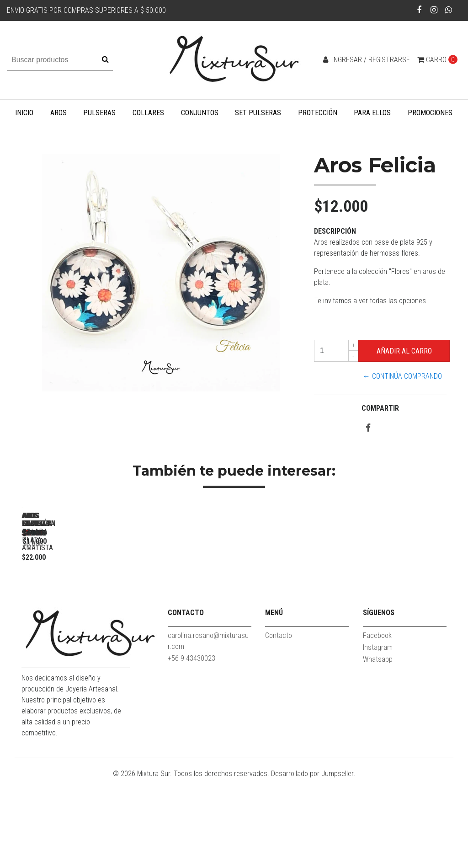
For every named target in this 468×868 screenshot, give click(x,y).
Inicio (24, 113)
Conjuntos (200, 113)
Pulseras (99, 113)
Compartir (380, 408)
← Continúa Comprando (402, 376)
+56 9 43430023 (191, 747)
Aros (58, 113)
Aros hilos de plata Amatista (213, 636)
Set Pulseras (258, 113)
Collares (148, 113)
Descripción (335, 231)
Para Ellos (372, 113)
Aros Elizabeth (85, 636)
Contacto (279, 724)
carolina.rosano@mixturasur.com (208, 730)
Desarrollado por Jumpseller (312, 862)
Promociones (430, 113)
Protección (318, 113)
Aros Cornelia (341, 636)
